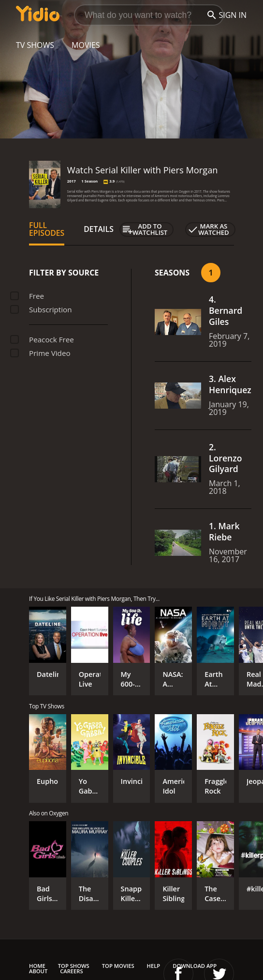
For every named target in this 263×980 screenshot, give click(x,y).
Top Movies (118, 966)
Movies (86, 45)
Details (99, 229)
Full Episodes (47, 229)
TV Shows (35, 45)
